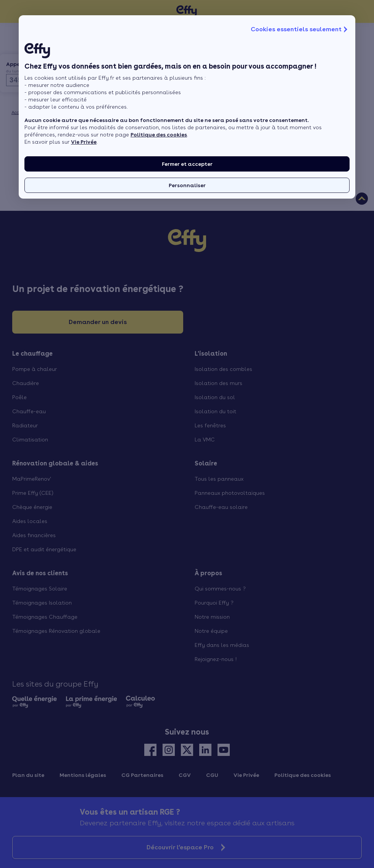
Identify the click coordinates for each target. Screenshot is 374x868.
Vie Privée (84, 142)
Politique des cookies (159, 135)
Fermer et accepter (187, 164)
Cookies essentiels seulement (300, 29)
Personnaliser (187, 185)
